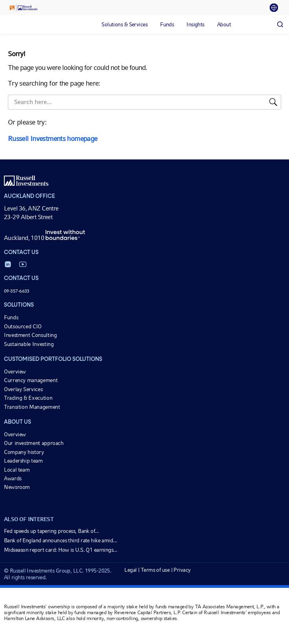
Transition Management (32, 407)
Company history (24, 452)
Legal (130, 570)
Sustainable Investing (29, 344)
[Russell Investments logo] (24, 8)
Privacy (182, 570)
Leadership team (23, 461)
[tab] (276, 8)
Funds (11, 317)
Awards (13, 478)
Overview (15, 371)
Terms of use (155, 570)
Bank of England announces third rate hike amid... (61, 540)
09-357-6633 (17, 291)
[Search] (280, 24)
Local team (17, 470)
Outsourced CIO (23, 326)
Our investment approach (34, 443)
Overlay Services (23, 389)
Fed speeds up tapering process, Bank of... (51, 531)
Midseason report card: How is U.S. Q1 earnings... (61, 550)
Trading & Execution (28, 398)
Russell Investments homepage (52, 138)
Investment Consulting (30, 335)
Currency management (31, 380)
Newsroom (17, 487)
